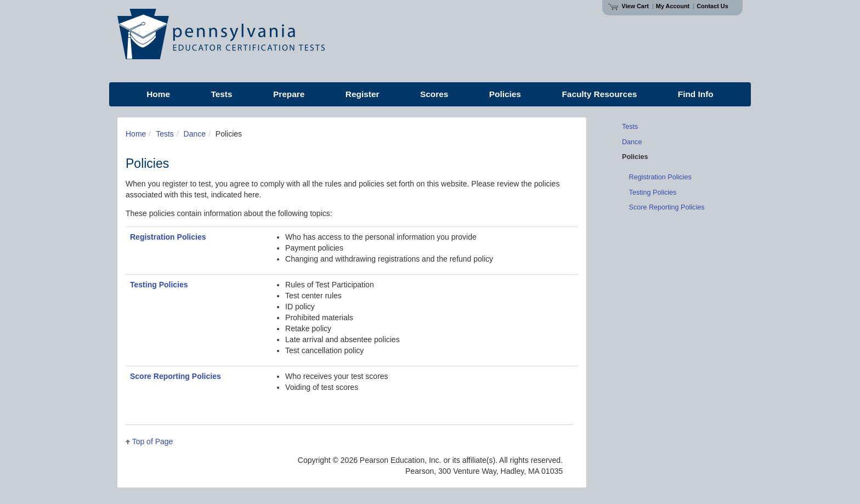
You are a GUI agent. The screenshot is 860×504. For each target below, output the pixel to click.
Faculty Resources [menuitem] (599, 94)
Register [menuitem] (363, 94)
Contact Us (712, 6)
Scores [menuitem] (434, 94)
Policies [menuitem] (505, 94)
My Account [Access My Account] (673, 6)
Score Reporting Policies (176, 376)
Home (136, 134)
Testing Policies (159, 285)
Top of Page (153, 441)
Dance (195, 134)
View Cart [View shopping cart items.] (629, 6)
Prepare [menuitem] (289, 94)
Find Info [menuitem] (696, 94)
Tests (165, 134)
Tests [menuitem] (221, 94)
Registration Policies (168, 237)
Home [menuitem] (158, 94)
